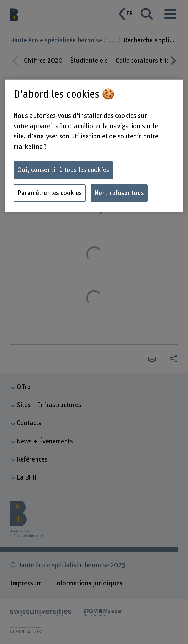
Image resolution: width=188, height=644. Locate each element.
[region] (94, 146)
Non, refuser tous (119, 193)
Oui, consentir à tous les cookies (63, 170)
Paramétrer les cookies (50, 193)
